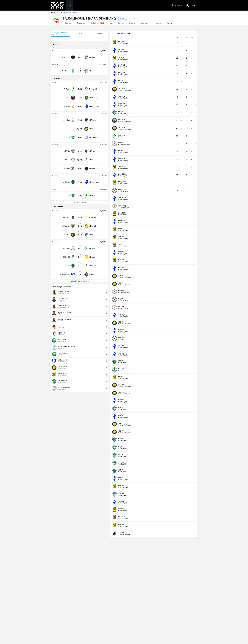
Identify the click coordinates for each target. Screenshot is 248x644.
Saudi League (67, 12)
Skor (69, 5)
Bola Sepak (56, 12)
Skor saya (177, 5)
